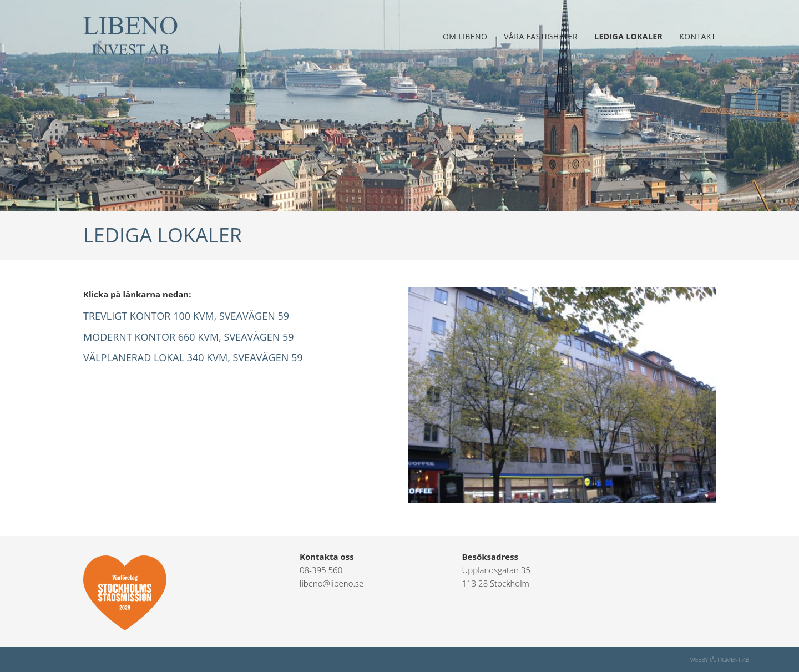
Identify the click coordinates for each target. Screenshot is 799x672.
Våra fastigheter (541, 36)
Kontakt (697, 36)
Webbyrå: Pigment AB (720, 660)
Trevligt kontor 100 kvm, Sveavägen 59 (186, 316)
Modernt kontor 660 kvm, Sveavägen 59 (189, 337)
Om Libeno (465, 36)
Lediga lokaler (628, 36)
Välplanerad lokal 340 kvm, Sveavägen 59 (193, 357)
